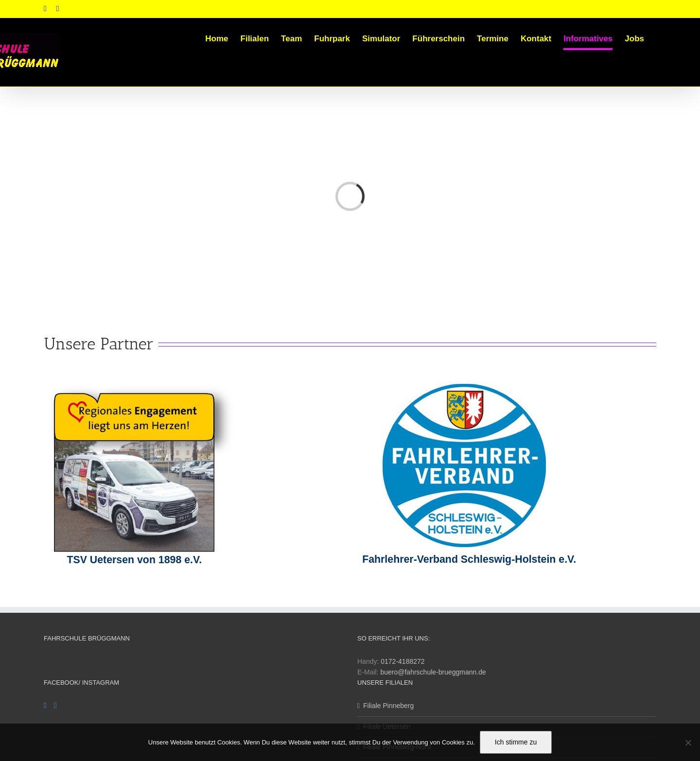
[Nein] (688, 743)
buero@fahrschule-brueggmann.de (433, 672)
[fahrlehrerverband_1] (459, 384)
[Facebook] (45, 706)
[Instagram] (55, 706)
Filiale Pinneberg (388, 706)
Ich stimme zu (516, 742)
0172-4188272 (402, 661)
